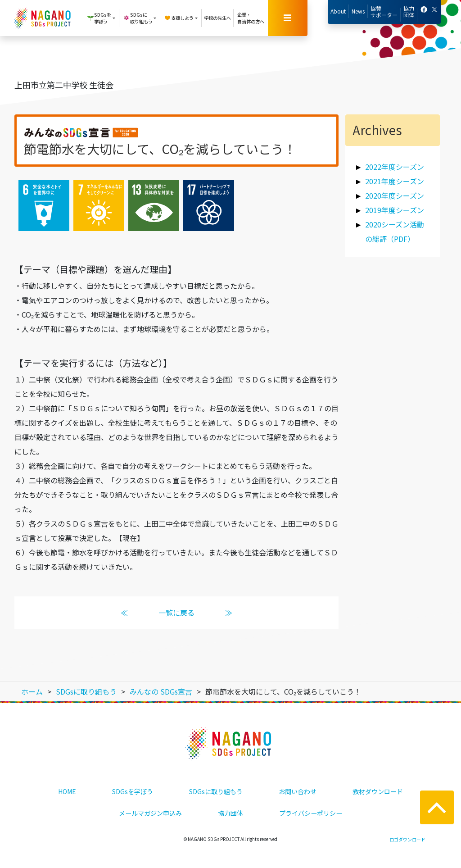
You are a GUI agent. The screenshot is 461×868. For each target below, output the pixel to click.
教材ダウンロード (378, 791)
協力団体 (409, 11)
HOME (67, 791)
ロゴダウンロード (407, 839)
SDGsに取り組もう (216, 791)
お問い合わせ (298, 791)
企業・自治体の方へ (251, 18)
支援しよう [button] (179, 18)
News (358, 11)
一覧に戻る (176, 613)
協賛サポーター (384, 11)
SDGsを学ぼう (133, 791)
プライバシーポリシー (311, 813)
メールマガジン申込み (150, 813)
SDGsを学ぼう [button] (99, 18)
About (338, 11)
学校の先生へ (217, 18)
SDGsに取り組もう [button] (138, 18)
